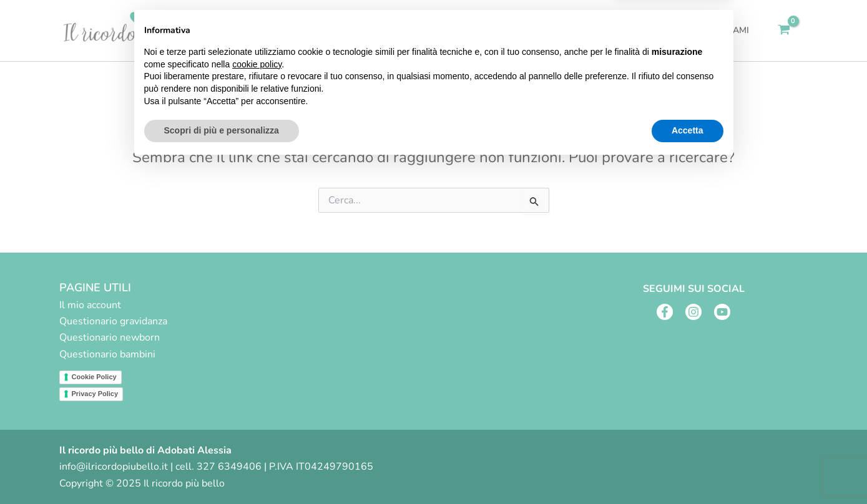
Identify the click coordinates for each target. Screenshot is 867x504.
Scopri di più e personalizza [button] (222, 470)
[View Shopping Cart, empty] (784, 31)
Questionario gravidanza (113, 321)
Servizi (532, 31)
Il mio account (90, 305)
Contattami (723, 30)
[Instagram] (693, 312)
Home (479, 30)
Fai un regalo (604, 30)
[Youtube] (722, 312)
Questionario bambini (107, 354)
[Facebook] (665, 312)
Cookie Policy (94, 377)
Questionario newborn (110, 337)
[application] (548, 31)
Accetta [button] (688, 470)
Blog (666, 30)
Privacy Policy (95, 394)
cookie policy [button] (257, 404)
